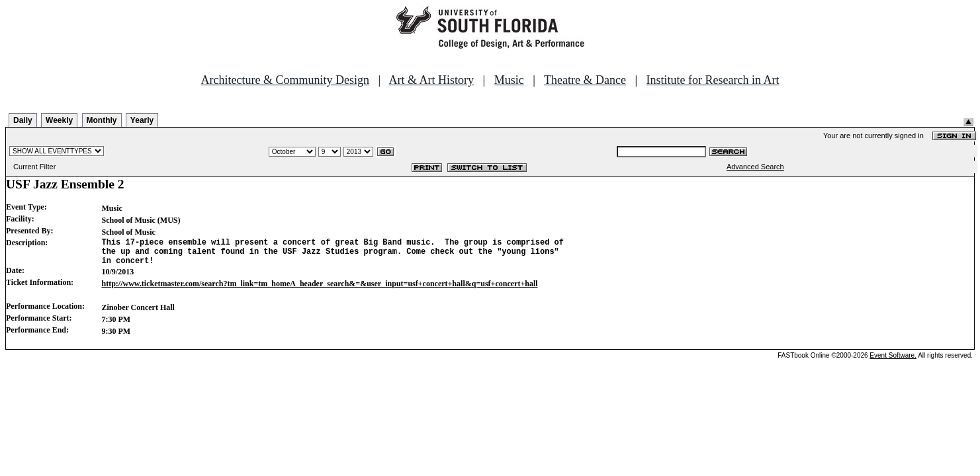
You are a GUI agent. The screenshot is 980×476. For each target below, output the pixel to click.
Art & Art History (432, 80)
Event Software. (893, 361)
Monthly (102, 120)
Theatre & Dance (585, 80)
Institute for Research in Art (713, 80)
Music (509, 80)
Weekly (59, 120)
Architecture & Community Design (285, 80)
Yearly (142, 120)
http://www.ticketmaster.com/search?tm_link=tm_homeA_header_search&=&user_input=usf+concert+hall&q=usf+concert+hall (319, 290)
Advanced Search (755, 167)
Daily (23, 120)
